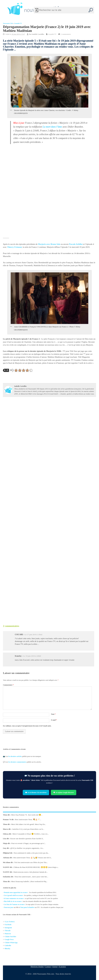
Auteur (55, 967)
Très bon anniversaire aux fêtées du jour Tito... (31, 862)
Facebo (7, 925)
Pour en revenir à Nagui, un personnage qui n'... (29, 843)
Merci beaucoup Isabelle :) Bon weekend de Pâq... (29, 881)
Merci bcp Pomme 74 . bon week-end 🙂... (27, 815)
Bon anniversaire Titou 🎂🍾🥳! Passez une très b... (33, 858)
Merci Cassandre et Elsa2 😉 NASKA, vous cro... (31, 834)
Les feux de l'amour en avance (14, 904)
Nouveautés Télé (8, 23)
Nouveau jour (9, 907)
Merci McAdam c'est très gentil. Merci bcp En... (29, 824)
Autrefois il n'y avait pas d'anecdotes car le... (28, 829)
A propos (62, 967)
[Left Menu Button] (4, 9)
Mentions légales (37, 967)
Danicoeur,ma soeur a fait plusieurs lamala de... (31, 872)
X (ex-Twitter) (10, 922)
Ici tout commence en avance (14, 898)
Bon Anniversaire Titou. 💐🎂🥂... (28, 819)
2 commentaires (66, 34)
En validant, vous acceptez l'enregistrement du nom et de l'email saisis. (27, 726)
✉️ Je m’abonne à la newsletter (36, 793)
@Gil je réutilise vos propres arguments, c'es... (27, 848)
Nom (53, 714)
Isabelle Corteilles (38, 34)
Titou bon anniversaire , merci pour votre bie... (31, 877)
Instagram (8, 928)
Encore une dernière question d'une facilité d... (27, 839)
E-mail (54, 720)
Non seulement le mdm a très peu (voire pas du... (32, 853)
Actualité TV (18, 23)
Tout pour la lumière (27, 907)
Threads (8, 931)
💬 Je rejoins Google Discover (64, 793)
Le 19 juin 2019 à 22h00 (32, 656)
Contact (48, 967)
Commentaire (8, 685)
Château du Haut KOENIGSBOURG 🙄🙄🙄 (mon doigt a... (36, 867)
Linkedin (8, 946)
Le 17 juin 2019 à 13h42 (33, 635)
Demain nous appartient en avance (16, 892)
